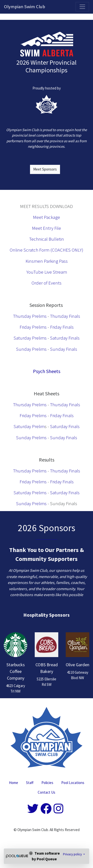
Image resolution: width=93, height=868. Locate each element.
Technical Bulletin (47, 239)
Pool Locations (73, 783)
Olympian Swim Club (25, 7)
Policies (47, 783)
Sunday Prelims (31, 349)
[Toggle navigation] (82, 7)
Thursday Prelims (30, 316)
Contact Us (46, 792)
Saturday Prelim (29, 426)
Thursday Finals (65, 316)
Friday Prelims (33, 327)
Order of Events (46, 283)
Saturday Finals (65, 338)
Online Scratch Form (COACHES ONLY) (46, 250)
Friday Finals (62, 327)
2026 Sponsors (46, 528)
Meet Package (46, 217)
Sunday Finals (64, 349)
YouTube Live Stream (47, 272)
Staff (30, 783)
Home (14, 783)
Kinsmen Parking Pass (47, 261)
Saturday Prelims (30, 338)
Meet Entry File (46, 228)
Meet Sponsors (45, 169)
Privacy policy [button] (73, 854)
